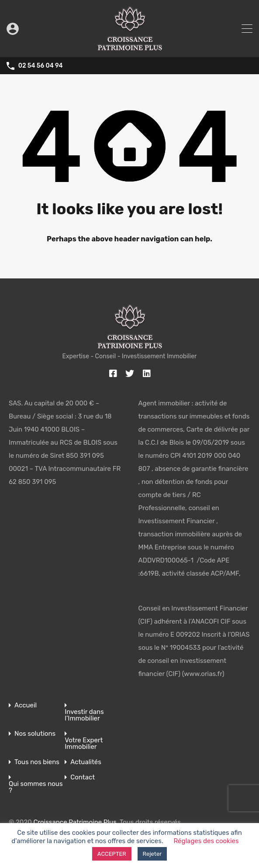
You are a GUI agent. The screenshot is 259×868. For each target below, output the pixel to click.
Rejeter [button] (152, 854)
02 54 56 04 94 (41, 66)
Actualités (86, 762)
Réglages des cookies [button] (206, 841)
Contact (83, 777)
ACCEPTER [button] (112, 854)
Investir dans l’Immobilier (84, 715)
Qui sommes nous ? (36, 787)
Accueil (26, 705)
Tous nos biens (37, 762)
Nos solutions (35, 734)
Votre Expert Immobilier (84, 744)
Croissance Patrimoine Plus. (76, 822)
